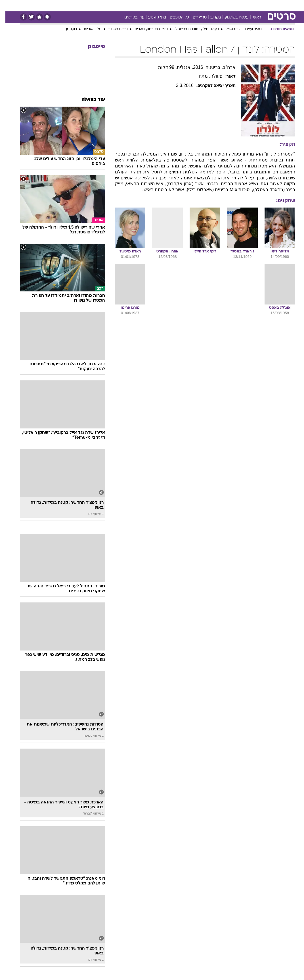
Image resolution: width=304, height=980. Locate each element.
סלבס (181, 5)
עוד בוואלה (88, 100)
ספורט (235, 5)
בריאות (136, 5)
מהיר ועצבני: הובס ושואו (238, 29)
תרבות (198, 5)
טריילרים (194, 17)
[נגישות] (8, 5)
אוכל (152, 5)
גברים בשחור (113, 29)
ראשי (251, 17)
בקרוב (210, 17)
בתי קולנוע (152, 17)
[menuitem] (231, 5)
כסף (166, 5)
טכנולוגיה (98, 5)
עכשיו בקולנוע (231, 17)
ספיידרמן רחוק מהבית (146, 29)
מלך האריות (87, 29)
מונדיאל (216, 5)
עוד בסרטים (129, 17)
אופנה (79, 5)
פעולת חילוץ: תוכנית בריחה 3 (191, 29)
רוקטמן (66, 29)
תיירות (118, 5)
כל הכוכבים (174, 17)
